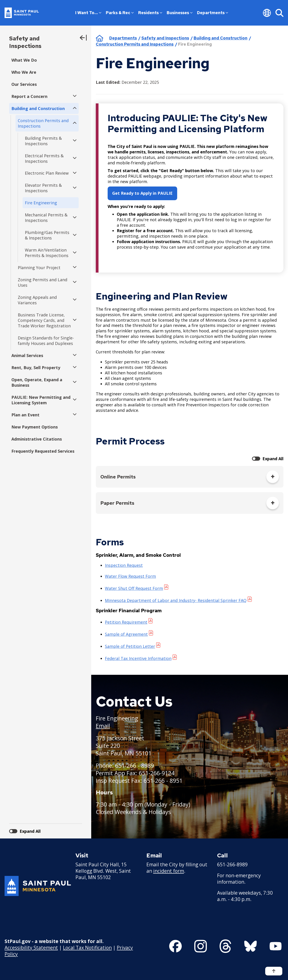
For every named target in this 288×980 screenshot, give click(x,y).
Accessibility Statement (31, 948)
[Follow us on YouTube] (276, 946)
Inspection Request (124, 565)
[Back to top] (274, 971)
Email (103, 726)
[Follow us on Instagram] (201, 946)
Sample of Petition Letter (130, 646)
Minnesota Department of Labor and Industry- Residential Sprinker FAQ (176, 600)
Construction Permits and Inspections (135, 44)
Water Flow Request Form (130, 576)
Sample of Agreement (126, 634)
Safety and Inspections (25, 42)
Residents (150, 13)
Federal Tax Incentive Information (138, 658)
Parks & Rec (120, 13)
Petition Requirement (126, 622)
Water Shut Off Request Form (134, 588)
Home (100, 38)
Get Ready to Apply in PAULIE (142, 193)
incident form (169, 871)
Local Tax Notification (87, 948)
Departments (213, 13)
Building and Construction (221, 38)
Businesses (180, 13)
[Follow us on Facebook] (175, 946)
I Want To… (88, 13)
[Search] (279, 13)
